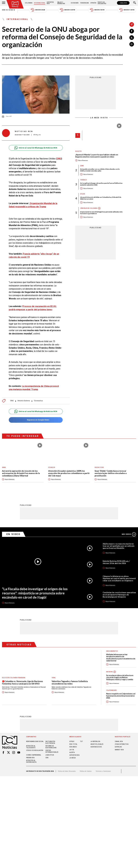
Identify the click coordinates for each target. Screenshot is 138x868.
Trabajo (83, 180)
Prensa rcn (30, 758)
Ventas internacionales (52, 751)
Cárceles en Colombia (89, 208)
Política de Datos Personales (67, 771)
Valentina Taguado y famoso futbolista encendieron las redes (70, 682)
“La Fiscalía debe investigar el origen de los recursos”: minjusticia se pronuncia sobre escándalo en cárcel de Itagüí (35, 593)
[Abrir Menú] (4, 3)
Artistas (109, 672)
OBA (47, 758)
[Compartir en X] (132, 38)
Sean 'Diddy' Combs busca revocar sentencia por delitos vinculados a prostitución (111, 473)
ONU (59, 159)
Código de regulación (35, 750)
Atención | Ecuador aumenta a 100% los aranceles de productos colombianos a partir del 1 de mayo (69, 473)
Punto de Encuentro (102, 3)
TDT (81, 741)
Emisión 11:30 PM (127, 10)
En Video (13, 534)
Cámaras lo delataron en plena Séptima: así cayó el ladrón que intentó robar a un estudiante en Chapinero (119, 578)
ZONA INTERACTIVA (122, 744)
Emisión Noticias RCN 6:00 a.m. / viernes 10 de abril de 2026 (116, 562)
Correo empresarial (34, 755)
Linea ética (50, 755)
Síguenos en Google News (36, 420)
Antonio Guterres (24, 401)
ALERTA (72, 752)
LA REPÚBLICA (95, 741)
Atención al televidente (31, 747)
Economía (75, 3)
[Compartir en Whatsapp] (132, 44)
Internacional (40, 3)
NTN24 (72, 741)
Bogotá (78, 151)
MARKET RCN (119, 750)
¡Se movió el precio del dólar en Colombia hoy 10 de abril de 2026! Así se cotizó (101, 198)
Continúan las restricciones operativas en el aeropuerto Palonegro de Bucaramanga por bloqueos (119, 594)
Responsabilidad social (35, 741)
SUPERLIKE (118, 747)
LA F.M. (72, 750)
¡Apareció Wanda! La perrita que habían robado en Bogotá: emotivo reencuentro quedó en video (97, 156)
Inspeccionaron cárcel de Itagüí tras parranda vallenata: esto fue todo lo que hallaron (101, 213)
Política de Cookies (86, 771)
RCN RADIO (73, 747)
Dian (82, 166)
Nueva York (99, 467)
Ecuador (52, 467)
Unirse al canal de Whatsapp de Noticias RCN (36, 148)
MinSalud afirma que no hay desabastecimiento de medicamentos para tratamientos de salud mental (121, 657)
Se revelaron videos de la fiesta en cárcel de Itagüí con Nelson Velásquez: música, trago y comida (120, 677)
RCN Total (73, 744)
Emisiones (9, 10)
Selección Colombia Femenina (14, 678)
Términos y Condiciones (103, 771)
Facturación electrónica (50, 742)
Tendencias (84, 3)
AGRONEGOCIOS (96, 747)
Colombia (29, 3)
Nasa (4, 467)
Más (129, 534)
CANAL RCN (123, 3)
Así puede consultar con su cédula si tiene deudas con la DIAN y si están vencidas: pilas (100, 170)
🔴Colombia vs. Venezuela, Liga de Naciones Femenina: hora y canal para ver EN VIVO (22, 682)
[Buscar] (135, 3)
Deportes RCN (50, 3)
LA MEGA (73, 758)
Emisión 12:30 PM (67, 10)
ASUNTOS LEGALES (97, 744)
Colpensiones (111, 690)
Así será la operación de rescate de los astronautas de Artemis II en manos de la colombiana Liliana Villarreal (21, 473)
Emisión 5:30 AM (38, 10)
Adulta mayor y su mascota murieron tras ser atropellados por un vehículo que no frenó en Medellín (119, 546)
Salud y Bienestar (61, 3)
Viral (54, 678)
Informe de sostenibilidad (51, 747)
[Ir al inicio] (15, 4)
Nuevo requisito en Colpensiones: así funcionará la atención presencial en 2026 (121, 696)
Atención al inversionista (31, 761)
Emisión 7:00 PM (97, 10)
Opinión (93, 3)
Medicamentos (112, 651)
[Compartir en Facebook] (132, 31)
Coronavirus (38, 401)
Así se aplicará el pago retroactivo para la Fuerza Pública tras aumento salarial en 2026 (101, 184)
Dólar (83, 194)
